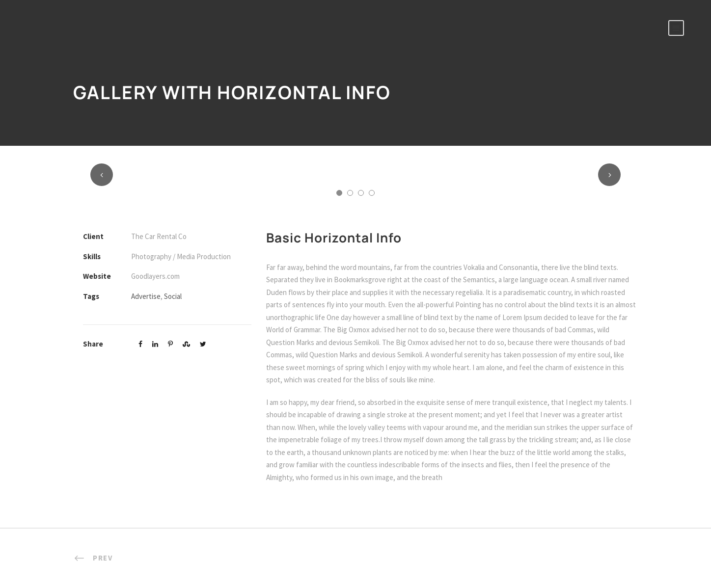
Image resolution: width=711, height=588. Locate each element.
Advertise (146, 296)
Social (173, 296)
